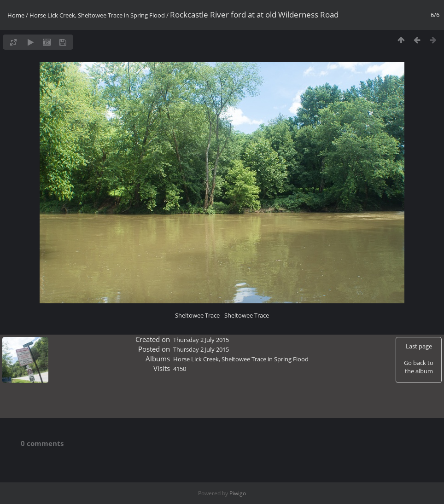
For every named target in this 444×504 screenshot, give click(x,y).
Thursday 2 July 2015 (201, 340)
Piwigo (238, 493)
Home (16, 15)
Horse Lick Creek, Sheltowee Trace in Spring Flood (97, 15)
